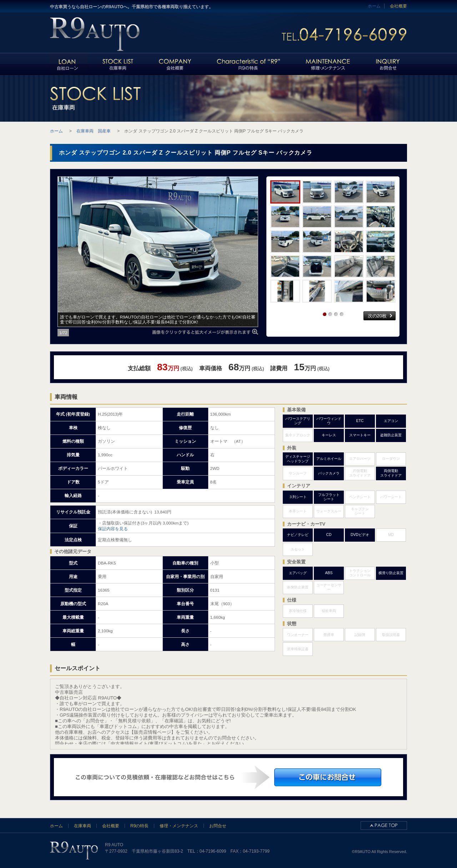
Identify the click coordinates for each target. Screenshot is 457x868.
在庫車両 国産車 (94, 131)
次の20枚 (377, 316)
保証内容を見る (113, 529)
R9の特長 (139, 826)
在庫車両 (82, 826)
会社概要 (398, 6)
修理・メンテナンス (179, 826)
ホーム (56, 826)
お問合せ (218, 826)
